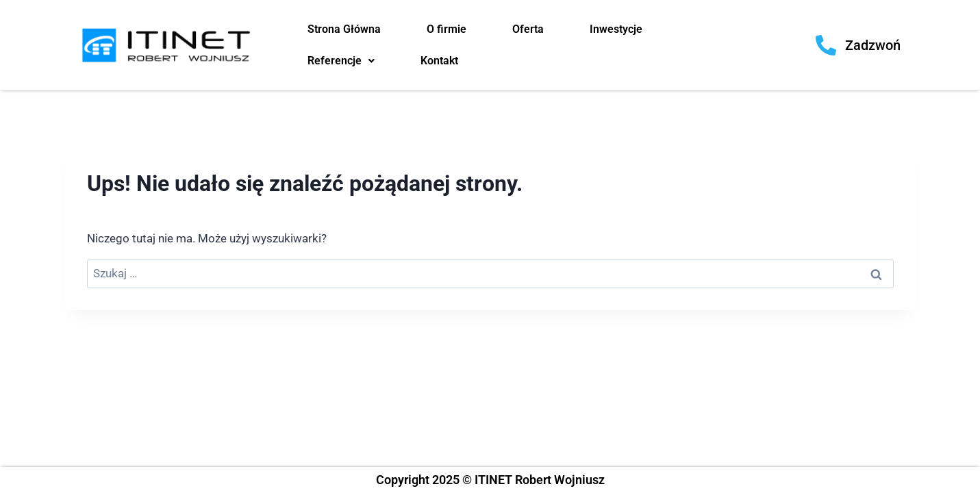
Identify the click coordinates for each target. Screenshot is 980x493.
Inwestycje (616, 29)
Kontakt (439, 61)
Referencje (341, 61)
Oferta (528, 29)
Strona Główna (344, 29)
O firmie (447, 29)
